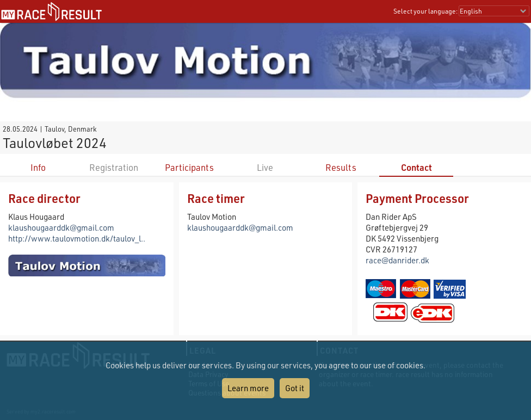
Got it (295, 388)
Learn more (248, 388)
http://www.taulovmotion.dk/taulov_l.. (77, 238)
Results (341, 167)
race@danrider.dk (397, 260)
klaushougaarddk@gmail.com (61, 227)
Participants (189, 167)
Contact (416, 167)
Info (38, 167)
